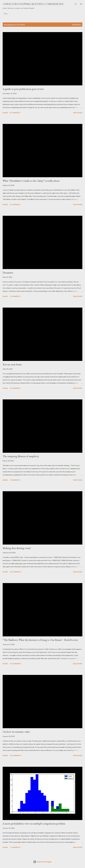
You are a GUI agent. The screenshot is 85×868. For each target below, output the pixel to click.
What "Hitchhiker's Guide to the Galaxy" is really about (31, 181)
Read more (78, 113)
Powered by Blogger (42, 862)
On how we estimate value (16, 732)
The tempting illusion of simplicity (21, 456)
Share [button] (5, 113)
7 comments (15, 480)
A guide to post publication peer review (23, 89)
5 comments (15, 296)
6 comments (15, 204)
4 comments (15, 388)
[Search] (76, 4)
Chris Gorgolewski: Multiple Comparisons (33, 4)
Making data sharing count (17, 548)
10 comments (15, 572)
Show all (77, 25)
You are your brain (12, 364)
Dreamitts (8, 273)
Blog (6, 13)
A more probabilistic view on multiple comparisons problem (34, 824)
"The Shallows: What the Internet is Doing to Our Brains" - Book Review (40, 640)
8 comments (15, 113)
